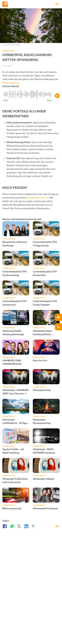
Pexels (18, 45)
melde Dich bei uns (38, 198)
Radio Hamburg (11, 83)
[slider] (27, 94)
